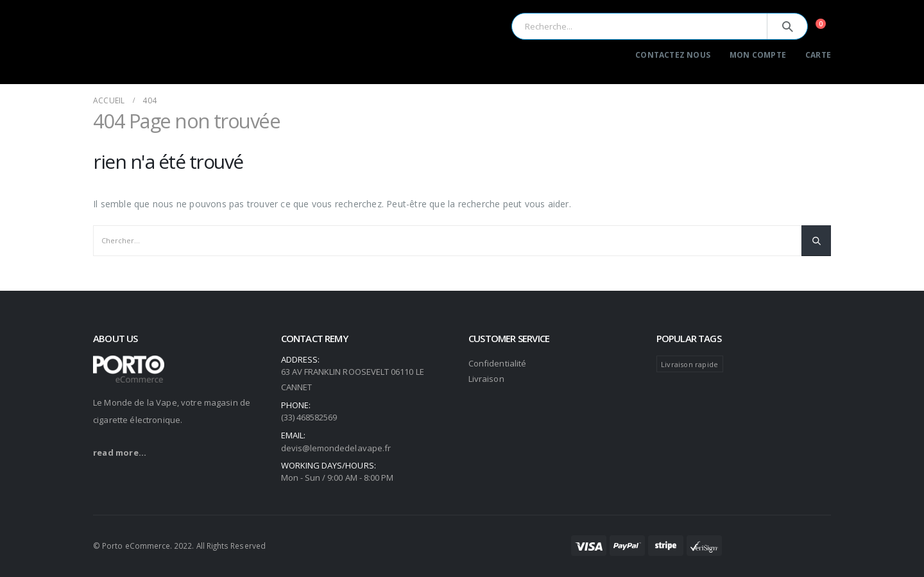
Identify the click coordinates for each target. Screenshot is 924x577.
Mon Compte (758, 55)
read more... (120, 452)
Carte (818, 55)
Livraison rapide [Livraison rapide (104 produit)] (689, 364)
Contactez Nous (673, 55)
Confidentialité (497, 363)
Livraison (486, 379)
